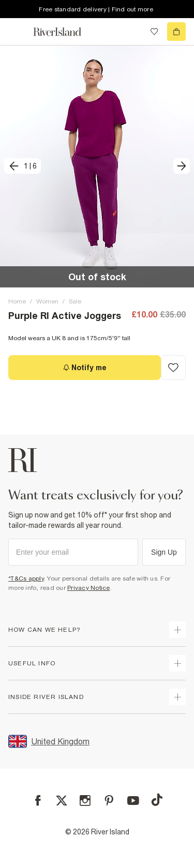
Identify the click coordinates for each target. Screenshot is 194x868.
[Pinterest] (109, 801)
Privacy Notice (89, 588)
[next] (182, 166)
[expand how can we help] (177, 630)
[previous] (23, 166)
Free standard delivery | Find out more (96, 9)
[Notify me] (85, 368)
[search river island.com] (133, 32)
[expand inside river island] (177, 697)
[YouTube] (133, 801)
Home (17, 301)
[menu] (18, 32)
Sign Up (164, 552)
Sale (75, 301)
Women (47, 301)
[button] (97, 166)
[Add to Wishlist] (173, 368)
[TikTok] (157, 800)
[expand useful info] (177, 663)
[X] (62, 801)
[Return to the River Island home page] (64, 32)
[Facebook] (38, 801)
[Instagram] (85, 801)
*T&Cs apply (26, 578)
